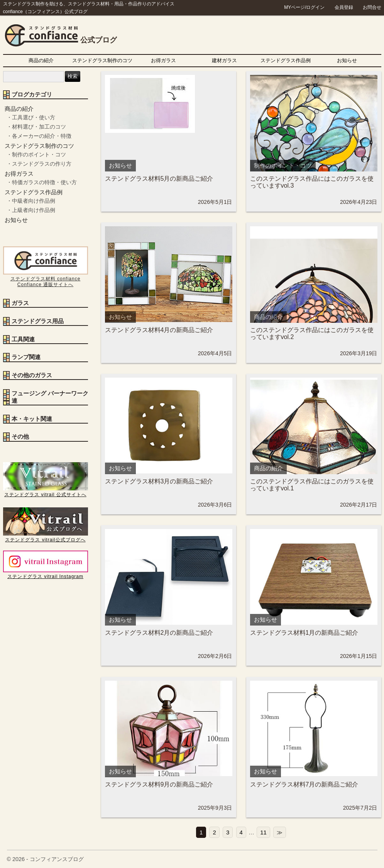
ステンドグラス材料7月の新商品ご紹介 (304, 784)
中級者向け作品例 (34, 201)
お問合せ (372, 7)
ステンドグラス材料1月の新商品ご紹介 (304, 633)
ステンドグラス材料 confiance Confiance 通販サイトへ (46, 279)
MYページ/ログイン (304, 7)
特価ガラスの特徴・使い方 (44, 182)
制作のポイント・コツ (39, 154)
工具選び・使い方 (34, 117)
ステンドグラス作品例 (286, 60)
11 (263, 832)
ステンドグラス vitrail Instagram (46, 574)
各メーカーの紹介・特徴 (42, 136)
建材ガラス (224, 60)
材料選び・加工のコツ (39, 127)
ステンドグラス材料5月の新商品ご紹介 (159, 179)
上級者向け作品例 (34, 210)
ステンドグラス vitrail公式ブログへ (46, 537)
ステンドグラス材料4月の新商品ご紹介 (159, 330)
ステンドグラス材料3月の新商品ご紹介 (159, 481)
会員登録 (344, 7)
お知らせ (347, 60)
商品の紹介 (41, 60)
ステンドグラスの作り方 (42, 164)
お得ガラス (163, 60)
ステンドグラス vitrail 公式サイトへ (46, 492)
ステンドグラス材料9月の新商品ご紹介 (159, 784)
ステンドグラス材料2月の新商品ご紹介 (159, 633)
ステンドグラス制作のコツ (102, 60)
